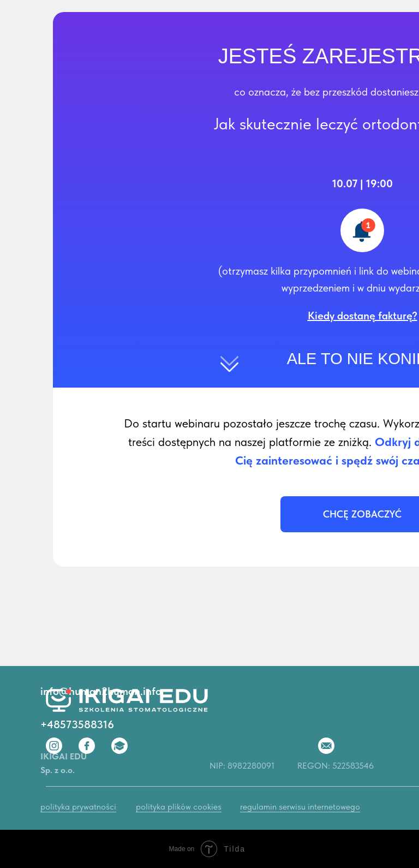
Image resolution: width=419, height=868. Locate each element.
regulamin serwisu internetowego (300, 807)
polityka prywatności (78, 807)
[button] (363, 316)
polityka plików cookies (179, 807)
